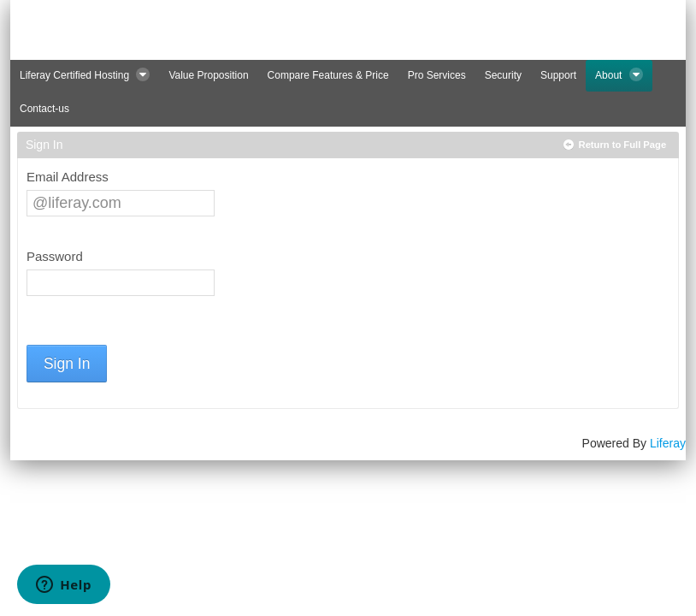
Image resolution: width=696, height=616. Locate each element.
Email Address (68, 177)
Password (55, 256)
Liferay (668, 443)
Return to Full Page (623, 145)
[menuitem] (85, 76)
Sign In (67, 364)
